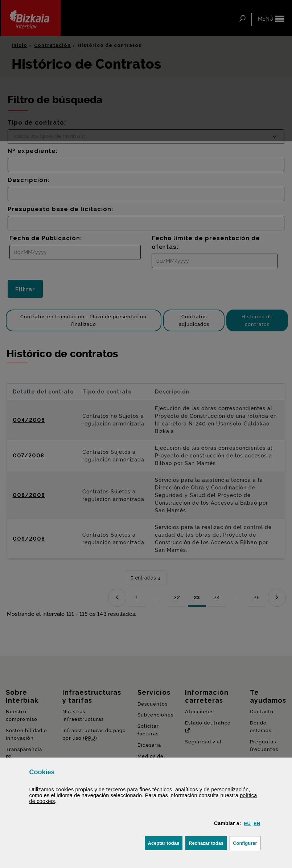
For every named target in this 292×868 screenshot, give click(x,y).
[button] (247, 823)
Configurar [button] (246, 842)
